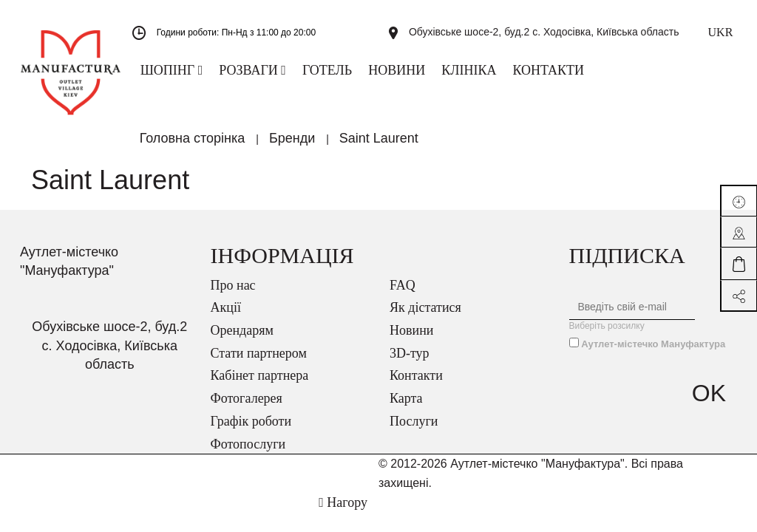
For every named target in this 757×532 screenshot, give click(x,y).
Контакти (416, 385)
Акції (226, 317)
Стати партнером (259, 363)
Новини (411, 340)
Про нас (233, 295)
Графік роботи (251, 431)
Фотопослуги (248, 454)
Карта (406, 408)
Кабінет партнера (260, 385)
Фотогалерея (247, 408)
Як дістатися (425, 317)
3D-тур (410, 363)
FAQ (403, 295)
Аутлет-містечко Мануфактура (653, 354)
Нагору (343, 512)
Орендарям (242, 340)
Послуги (414, 431)
